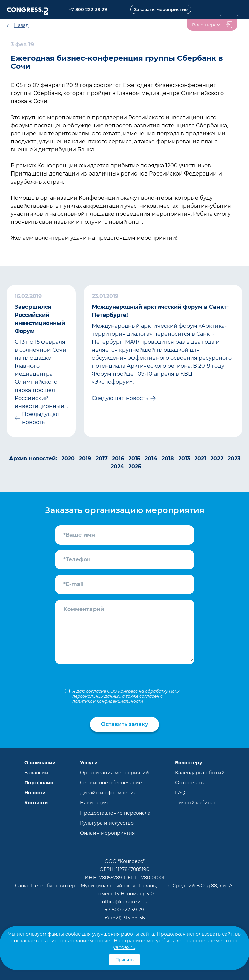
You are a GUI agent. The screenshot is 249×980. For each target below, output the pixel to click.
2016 (118, 458)
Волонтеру (189, 763)
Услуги (89, 763)
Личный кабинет (196, 803)
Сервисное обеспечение (111, 783)
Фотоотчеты (190, 783)
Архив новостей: (33, 458)
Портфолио (39, 783)
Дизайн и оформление (108, 793)
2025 (135, 466)
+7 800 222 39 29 (124, 910)
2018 (168, 458)
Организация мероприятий (115, 773)
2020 (68, 458)
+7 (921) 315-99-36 (125, 918)
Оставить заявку (124, 724)
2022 (217, 458)
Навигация (94, 803)
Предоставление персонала (115, 813)
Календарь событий (200, 773)
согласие (96, 691)
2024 (117, 466)
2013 (184, 458)
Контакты (37, 803)
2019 (85, 458)
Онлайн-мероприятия (107, 833)
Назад (21, 25)
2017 (102, 458)
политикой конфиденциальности (108, 701)
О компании (40, 763)
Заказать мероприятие (161, 9)
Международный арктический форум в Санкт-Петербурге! (160, 311)
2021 (200, 458)
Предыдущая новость (41, 418)
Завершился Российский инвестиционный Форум (40, 319)
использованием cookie (81, 941)
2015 (134, 458)
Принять (124, 960)
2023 (234, 458)
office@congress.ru (125, 902)
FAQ (180, 793)
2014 (151, 458)
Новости (35, 793)
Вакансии (36, 773)
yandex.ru (124, 947)
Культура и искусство (107, 823)
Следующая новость (120, 398)
